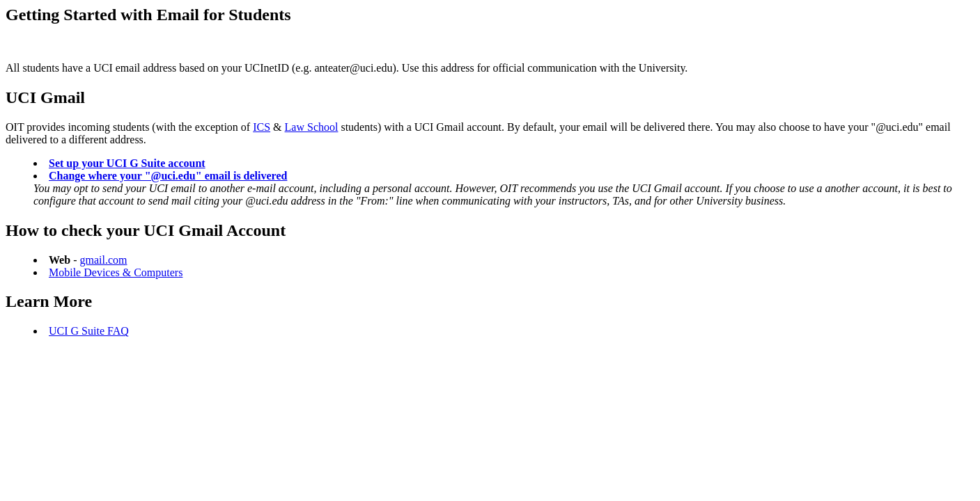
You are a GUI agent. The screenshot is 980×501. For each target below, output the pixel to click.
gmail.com (103, 260)
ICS (262, 127)
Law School (312, 127)
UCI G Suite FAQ (89, 331)
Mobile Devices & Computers (116, 272)
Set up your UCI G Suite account (127, 163)
